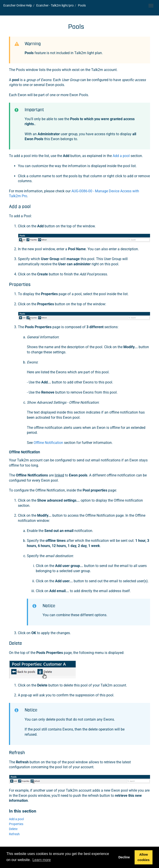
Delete (13, 829)
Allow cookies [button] (144, 857)
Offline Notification (48, 443)
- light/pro (55, 5)
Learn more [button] (42, 860)
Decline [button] (124, 857)
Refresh (14, 834)
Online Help (18, 5)
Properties (16, 824)
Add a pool (121, 156)
